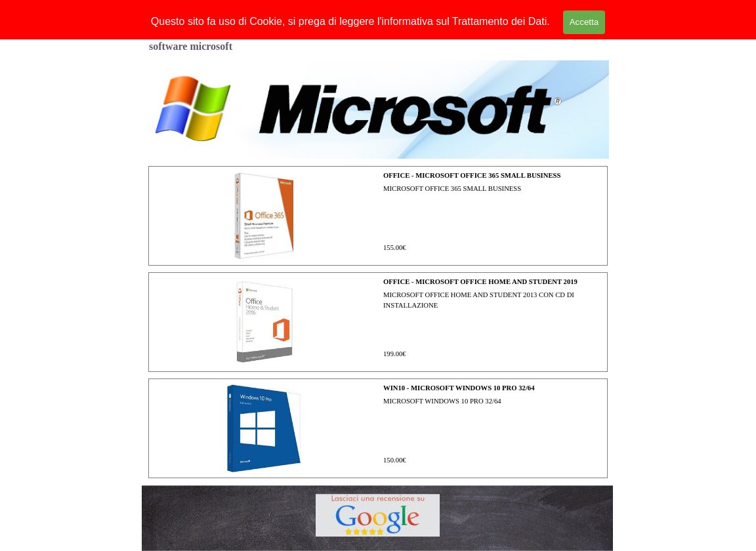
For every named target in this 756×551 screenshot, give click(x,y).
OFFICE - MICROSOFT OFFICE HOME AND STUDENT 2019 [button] (480, 282)
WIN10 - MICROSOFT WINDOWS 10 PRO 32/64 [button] (459, 388)
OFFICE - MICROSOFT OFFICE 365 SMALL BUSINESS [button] (472, 175)
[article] (378, 216)
